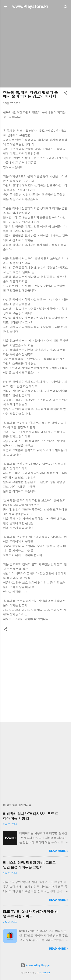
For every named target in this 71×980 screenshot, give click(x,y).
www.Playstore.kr (30, 6)
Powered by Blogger (35, 965)
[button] (66, 93)
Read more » (59, 851)
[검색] (66, 8)
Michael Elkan (44, 973)
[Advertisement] (35, 49)
